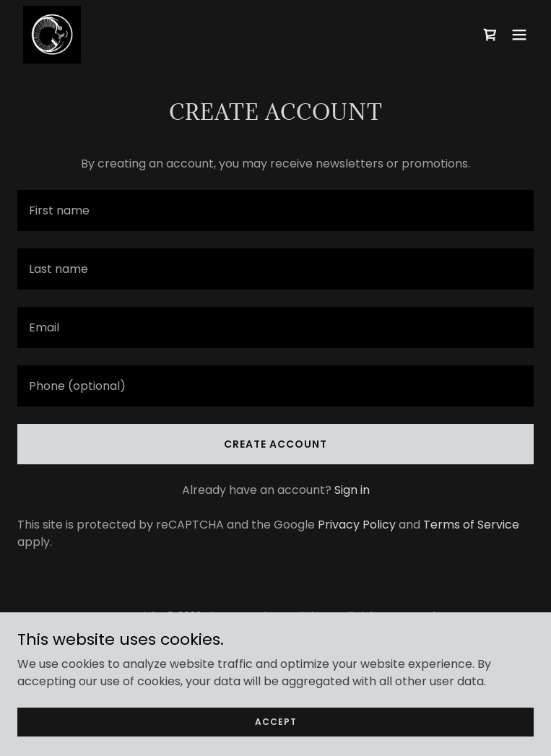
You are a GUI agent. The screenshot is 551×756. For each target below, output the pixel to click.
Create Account (275, 444)
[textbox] (275, 210)
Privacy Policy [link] (357, 525)
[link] (52, 35)
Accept (276, 721)
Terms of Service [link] (471, 525)
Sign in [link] (352, 490)
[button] (519, 35)
